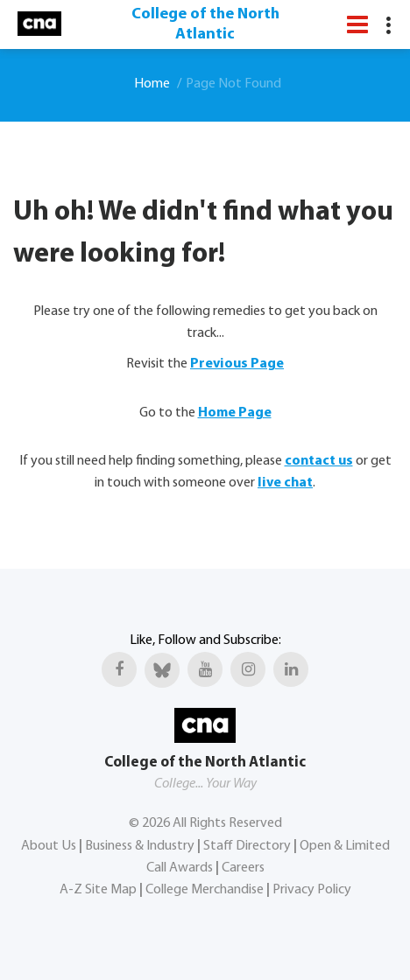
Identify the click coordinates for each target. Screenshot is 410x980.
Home (152, 84)
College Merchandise (205, 890)
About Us (49, 846)
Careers (243, 868)
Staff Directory (247, 846)
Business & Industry (140, 846)
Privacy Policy (312, 890)
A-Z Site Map (98, 890)
